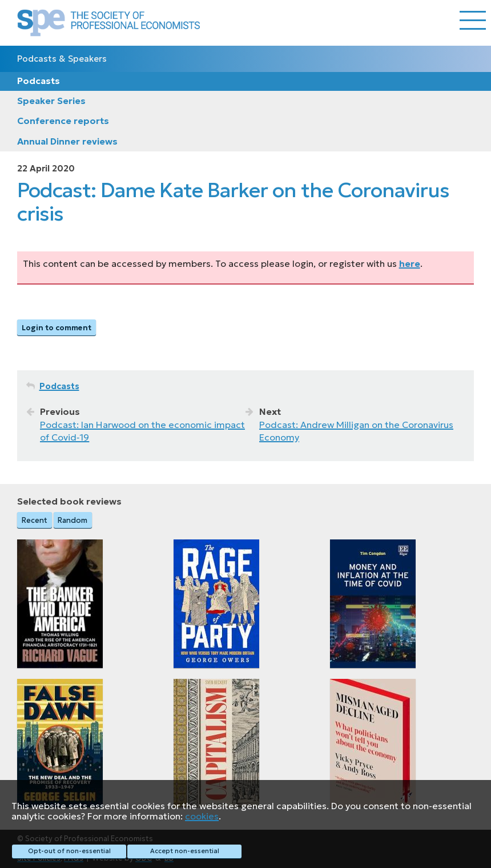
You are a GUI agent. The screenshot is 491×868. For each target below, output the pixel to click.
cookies (202, 816)
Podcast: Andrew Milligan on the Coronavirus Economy (356, 431)
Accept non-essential (185, 851)
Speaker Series (51, 101)
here (410, 263)
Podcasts (39, 81)
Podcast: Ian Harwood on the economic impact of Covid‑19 (142, 431)
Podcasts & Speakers (62, 59)
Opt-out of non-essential (69, 851)
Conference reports (63, 121)
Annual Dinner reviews (67, 141)
